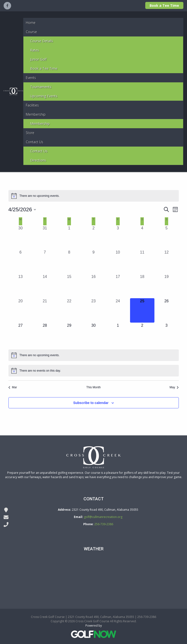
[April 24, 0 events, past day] (118, 310)
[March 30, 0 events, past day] (21, 237)
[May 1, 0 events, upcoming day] (118, 335)
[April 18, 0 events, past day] (142, 286)
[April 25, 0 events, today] (142, 310)
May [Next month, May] (174, 387)
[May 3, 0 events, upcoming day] (167, 335)
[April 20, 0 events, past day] (21, 310)
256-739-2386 (104, 524)
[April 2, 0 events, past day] (93, 237)
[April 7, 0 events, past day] (45, 262)
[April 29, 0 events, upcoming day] (69, 335)
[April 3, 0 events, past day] (118, 237)
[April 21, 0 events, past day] (45, 310)
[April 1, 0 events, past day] (69, 237)
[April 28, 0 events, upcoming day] (45, 335)
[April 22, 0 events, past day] (69, 310)
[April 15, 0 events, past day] (69, 286)
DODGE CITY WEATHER (93, 575)
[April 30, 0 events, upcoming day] (93, 335)
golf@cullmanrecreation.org (103, 517)
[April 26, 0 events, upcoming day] (167, 310)
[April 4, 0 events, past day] (142, 237)
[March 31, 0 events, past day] (45, 237)
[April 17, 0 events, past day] (118, 286)
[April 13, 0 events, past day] (21, 286)
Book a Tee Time (164, 5)
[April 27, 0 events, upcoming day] (21, 335)
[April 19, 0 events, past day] (167, 286)
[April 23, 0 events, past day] (93, 310)
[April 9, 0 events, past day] (93, 262)
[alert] (94, 196)
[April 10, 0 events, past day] (118, 262)
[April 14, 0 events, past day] (45, 286)
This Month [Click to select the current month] (93, 387)
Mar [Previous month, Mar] (13, 387)
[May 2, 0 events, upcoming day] (142, 335)
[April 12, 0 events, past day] (167, 262)
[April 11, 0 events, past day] (142, 262)
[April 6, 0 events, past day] (21, 262)
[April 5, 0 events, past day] (167, 237)
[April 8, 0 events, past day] (69, 262)
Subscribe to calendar (91, 403)
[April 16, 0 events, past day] (93, 286)
